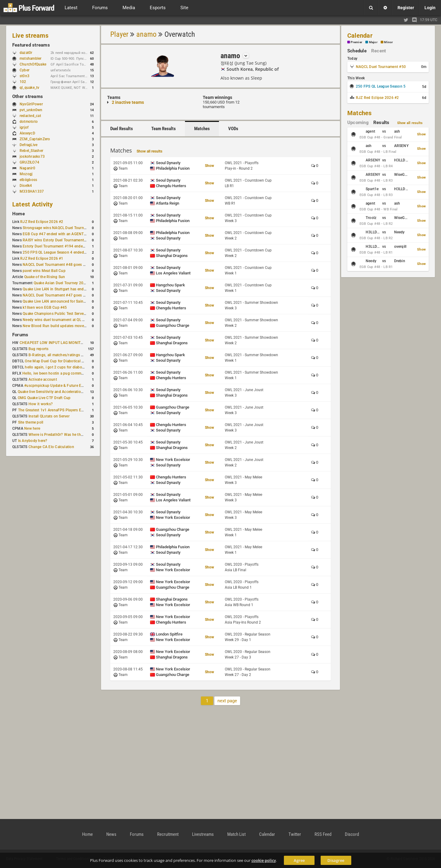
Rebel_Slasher (31, 151)
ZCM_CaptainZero (35, 139)
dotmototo (29, 122)
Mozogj (26, 174)
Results (381, 123)
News (111, 834)
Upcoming (358, 123)
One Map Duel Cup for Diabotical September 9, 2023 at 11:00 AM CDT (84, 361)
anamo (146, 34)
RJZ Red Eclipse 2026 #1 (42, 259)
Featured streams (31, 45)
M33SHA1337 (32, 191)
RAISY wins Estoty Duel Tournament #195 (58, 240)
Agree (299, 860)
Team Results (164, 129)
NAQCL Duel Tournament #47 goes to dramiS (61, 295)
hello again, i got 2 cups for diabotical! (57, 367)
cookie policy (264, 860)
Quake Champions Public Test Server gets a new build (68, 314)
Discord (352, 834)
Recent (379, 51)
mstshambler (34, 58)
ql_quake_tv (30, 88)
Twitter (295, 834)
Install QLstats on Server (49, 416)
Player (119, 34)
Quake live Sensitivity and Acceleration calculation (60, 392)
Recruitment (168, 834)
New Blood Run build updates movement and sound (67, 326)
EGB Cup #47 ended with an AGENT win (57, 234)
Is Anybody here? (33, 441)
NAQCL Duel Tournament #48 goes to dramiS (61, 265)
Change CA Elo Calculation (51, 447)
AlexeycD (27, 133)
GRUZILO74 (29, 162)
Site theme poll (31, 422)
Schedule (357, 51)
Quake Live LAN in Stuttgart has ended (55, 289)
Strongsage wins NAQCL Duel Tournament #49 (62, 228)
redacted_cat (30, 116)
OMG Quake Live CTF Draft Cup (44, 398)
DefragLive (28, 145)
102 (26, 82)
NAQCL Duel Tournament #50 (381, 67)
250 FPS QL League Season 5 (381, 86)
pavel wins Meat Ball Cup (44, 271)
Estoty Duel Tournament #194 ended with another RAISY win (74, 246)
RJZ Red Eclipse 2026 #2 (42, 222)
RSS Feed (323, 834)
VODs (233, 129)
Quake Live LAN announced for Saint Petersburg (64, 301)
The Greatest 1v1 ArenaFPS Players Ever (52, 410)
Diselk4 (26, 186)
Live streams (30, 36)
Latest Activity (33, 204)
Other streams (28, 96)
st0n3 (24, 76)
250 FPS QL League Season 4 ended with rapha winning (70, 252)
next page (227, 701)
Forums (20, 335)
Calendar (360, 36)
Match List (236, 834)
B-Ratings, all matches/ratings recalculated (65, 355)
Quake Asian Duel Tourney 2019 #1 (64, 283)
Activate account (43, 379)
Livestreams (203, 834)
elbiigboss (28, 180)
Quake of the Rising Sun (45, 277)
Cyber (27, 70)
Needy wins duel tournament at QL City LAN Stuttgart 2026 (73, 320)
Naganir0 (27, 168)
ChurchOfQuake (33, 64)
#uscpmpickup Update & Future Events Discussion (67, 386)
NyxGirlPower (31, 104)
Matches (202, 129)
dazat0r (29, 53)
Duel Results (122, 129)
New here (32, 428)
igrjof (24, 127)
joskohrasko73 (32, 157)
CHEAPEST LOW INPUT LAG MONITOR (53, 343)
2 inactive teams (128, 102)
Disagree (336, 860)
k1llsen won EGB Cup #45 (45, 308)
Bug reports (39, 349)
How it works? (41, 404)
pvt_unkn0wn (31, 110)
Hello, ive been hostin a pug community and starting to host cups (78, 373)
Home (19, 214)
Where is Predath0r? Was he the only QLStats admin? (73, 435)
